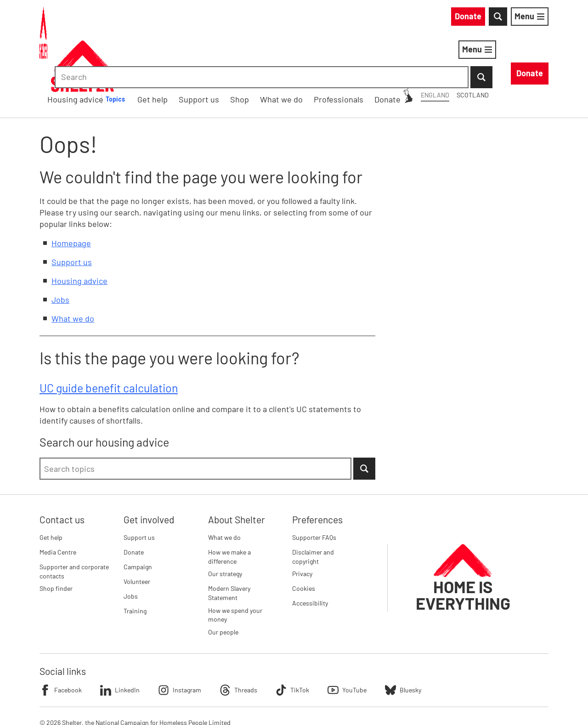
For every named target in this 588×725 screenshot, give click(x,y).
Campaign (138, 519)
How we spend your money (235, 567)
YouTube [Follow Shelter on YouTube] (347, 642)
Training (135, 563)
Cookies (304, 541)
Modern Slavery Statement (229, 546)
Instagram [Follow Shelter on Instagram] (180, 642)
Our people (223, 584)
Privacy (302, 526)
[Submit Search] (537, 18)
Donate (134, 504)
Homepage (71, 195)
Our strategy (225, 526)
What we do (73, 271)
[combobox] (471, 18)
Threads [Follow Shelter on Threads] (238, 642)
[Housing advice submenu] (251, 51)
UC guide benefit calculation (109, 340)
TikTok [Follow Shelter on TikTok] (292, 642)
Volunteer (137, 534)
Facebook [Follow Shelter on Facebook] (61, 642)
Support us (72, 214)
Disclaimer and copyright (313, 509)
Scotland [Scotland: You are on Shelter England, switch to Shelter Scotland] (390, 18)
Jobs (60, 252)
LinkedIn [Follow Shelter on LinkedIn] (120, 642)
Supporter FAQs (314, 490)
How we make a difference (229, 509)
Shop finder (56, 541)
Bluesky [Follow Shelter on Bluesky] (403, 642)
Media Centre (58, 504)
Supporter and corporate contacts (74, 524)
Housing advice (206, 51)
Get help (51, 490)
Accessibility (310, 556)
